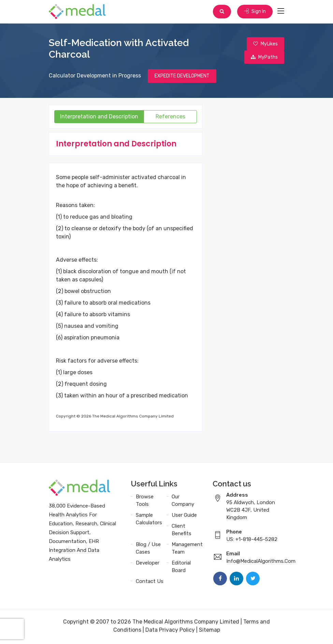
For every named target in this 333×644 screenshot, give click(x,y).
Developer (148, 564)
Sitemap (209, 631)
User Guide (184, 516)
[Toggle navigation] (281, 12)
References (170, 118)
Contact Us (150, 583)
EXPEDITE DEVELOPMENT (182, 77)
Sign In (255, 12)
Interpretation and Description (99, 118)
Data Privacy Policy (170, 631)
